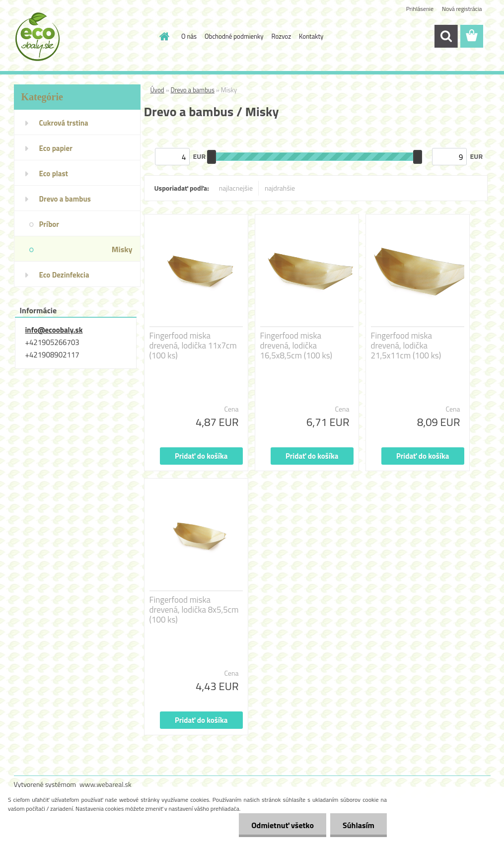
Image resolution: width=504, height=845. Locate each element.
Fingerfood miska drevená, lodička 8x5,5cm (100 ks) (194, 610)
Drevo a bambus (193, 90)
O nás (189, 36)
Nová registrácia (462, 9)
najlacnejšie (236, 188)
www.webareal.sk (106, 784)
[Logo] (82, 37)
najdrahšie (280, 188)
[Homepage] (162, 36)
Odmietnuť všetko (283, 825)
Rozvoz (282, 36)
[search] (446, 36)
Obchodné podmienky (234, 36)
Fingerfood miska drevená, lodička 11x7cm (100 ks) (193, 346)
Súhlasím (359, 825)
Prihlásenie (420, 9)
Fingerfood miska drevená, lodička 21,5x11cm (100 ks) (406, 346)
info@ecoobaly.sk (54, 330)
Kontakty (311, 36)
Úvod (157, 90)
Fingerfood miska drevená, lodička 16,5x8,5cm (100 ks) (296, 346)
